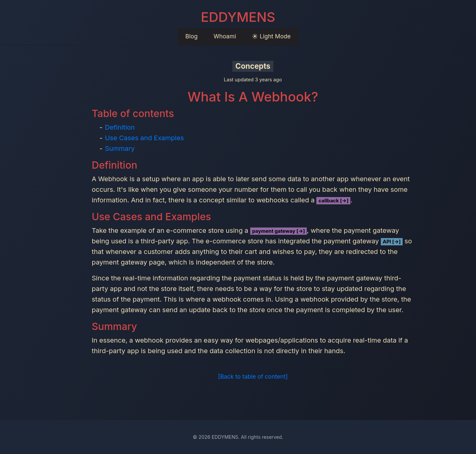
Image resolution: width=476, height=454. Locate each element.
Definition (120, 127)
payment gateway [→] (279, 231)
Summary (120, 148)
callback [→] (333, 201)
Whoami (225, 36)
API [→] (392, 242)
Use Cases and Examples (144, 138)
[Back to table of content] (253, 376)
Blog (192, 36)
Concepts (253, 66)
